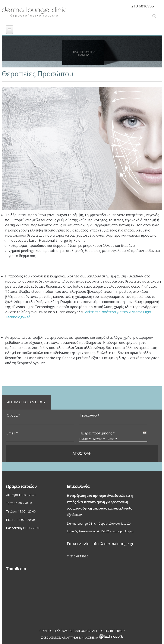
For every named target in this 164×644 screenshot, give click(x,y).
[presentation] (145, 433)
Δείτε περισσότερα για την (107, 312)
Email (12, 433)
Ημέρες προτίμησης (97, 433)
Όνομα (13, 415)
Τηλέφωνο (90, 415)
